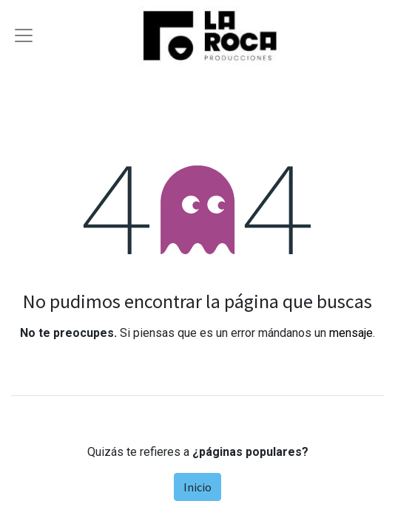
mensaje (351, 333)
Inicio (197, 487)
